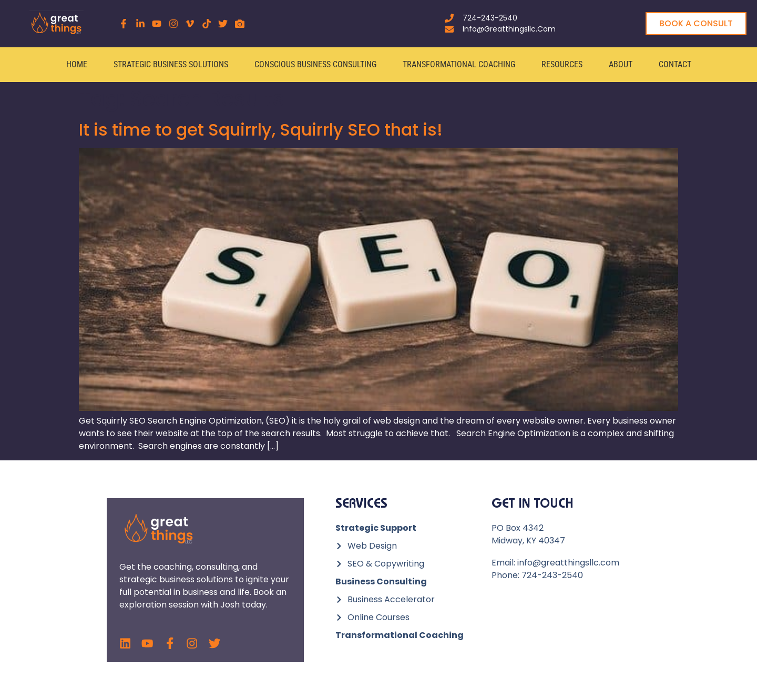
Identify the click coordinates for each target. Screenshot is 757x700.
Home (77, 64)
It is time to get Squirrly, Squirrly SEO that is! (261, 130)
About (621, 64)
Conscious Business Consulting (315, 64)
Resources (562, 64)
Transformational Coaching (459, 64)
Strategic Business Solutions (171, 64)
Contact (675, 64)
